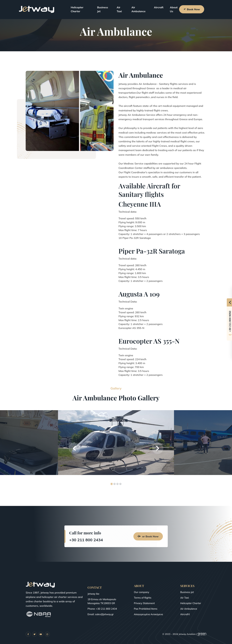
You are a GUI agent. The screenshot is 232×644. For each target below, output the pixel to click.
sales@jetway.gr (104, 614)
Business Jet (103, 9)
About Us (174, 9)
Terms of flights (143, 598)
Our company (142, 592)
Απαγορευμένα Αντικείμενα (148, 614)
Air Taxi (119, 9)
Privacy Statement (144, 603)
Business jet (187, 592)
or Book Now (148, 536)
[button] (74, 448)
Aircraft (159, 7)
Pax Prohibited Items (146, 609)
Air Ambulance (138, 9)
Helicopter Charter (77, 9)
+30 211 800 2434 (86, 540)
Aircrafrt (185, 614)
